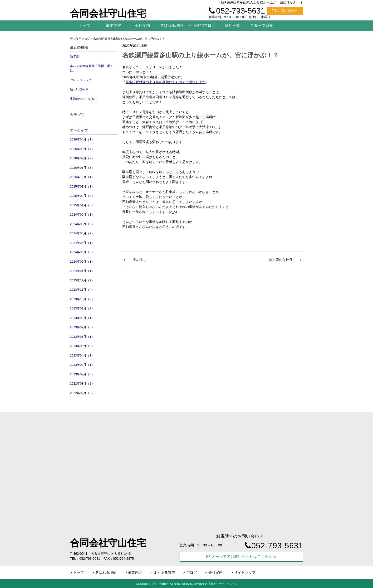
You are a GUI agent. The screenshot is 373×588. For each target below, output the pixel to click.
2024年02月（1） (82, 262)
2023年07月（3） (82, 327)
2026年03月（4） (82, 149)
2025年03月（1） (82, 186)
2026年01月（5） (82, 168)
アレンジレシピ (81, 80)
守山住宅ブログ (202, 26)
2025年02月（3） (82, 196)
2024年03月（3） (82, 252)
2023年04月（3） (82, 355)
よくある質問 (164, 572)
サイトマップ (245, 572)
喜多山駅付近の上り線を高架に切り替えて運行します (166, 82)
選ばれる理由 (172, 26)
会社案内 (142, 26)
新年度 (75, 56)
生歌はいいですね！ (84, 99)
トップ (84, 26)
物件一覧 (232, 26)
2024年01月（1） (82, 271)
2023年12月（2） (82, 280)
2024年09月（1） (82, 214)
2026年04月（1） (82, 139)
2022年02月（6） (82, 393)
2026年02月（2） (82, 158)
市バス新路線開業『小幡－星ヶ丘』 (92, 68)
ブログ (192, 572)
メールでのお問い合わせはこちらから (241, 557)
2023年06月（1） (82, 337)
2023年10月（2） (82, 299)
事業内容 (113, 26)
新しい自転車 (79, 89)
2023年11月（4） (82, 290)
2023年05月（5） (82, 346)
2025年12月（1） (82, 177)
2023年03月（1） (82, 365)
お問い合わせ (285, 11)
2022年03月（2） (82, 383)
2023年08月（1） (82, 318)
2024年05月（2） (82, 233)
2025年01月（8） (82, 205)
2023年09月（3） (82, 308)
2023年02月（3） (82, 374)
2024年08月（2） (82, 224)
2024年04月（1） (82, 243)
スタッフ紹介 (261, 26)
